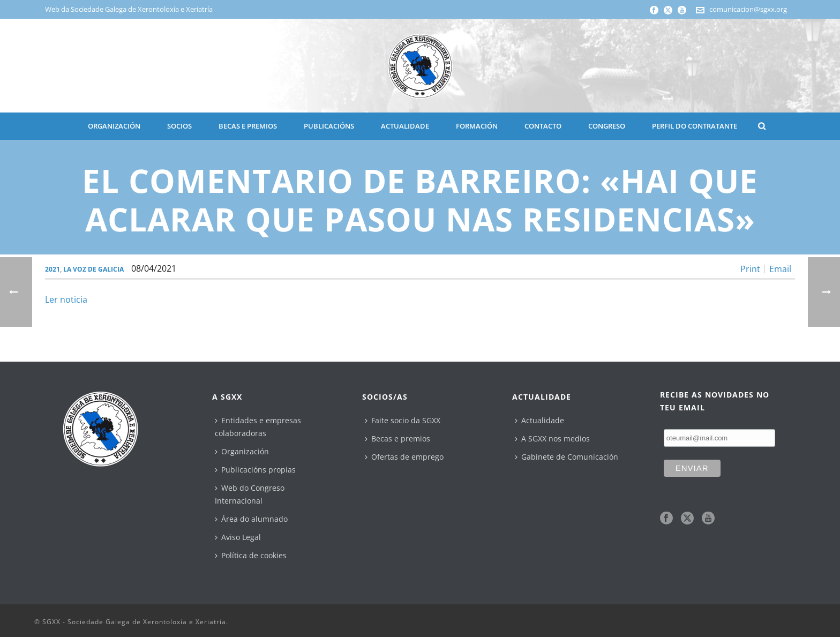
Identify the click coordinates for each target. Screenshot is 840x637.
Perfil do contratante (695, 126)
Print (750, 269)
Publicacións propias (255, 470)
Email (780, 269)
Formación (477, 126)
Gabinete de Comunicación (567, 457)
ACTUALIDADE (405, 126)
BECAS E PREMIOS (248, 126)
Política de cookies (251, 555)
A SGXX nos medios (552, 439)
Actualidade (539, 420)
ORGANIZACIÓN (114, 126)
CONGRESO (607, 126)
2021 (52, 269)
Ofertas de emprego (404, 457)
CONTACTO (543, 126)
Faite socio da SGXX (403, 420)
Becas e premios (397, 439)
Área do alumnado (251, 519)
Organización (242, 451)
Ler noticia (66, 299)
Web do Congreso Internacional (250, 494)
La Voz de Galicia (93, 269)
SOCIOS (179, 126)
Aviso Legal (238, 537)
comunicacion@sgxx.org (748, 9)
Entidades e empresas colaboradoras (258, 427)
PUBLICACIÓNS (329, 126)
